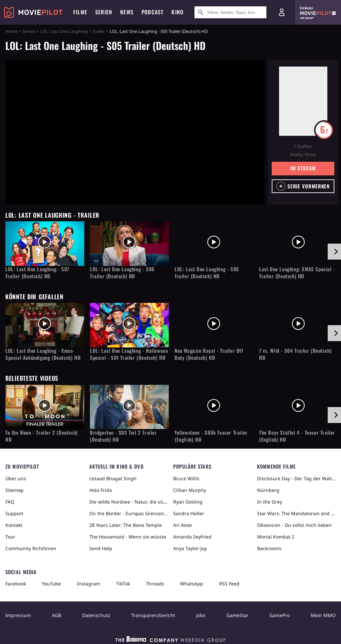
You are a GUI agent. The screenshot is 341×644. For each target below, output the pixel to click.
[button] (303, 186)
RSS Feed (229, 584)
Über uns (16, 478)
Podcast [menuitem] (153, 12)
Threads (155, 584)
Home (11, 31)
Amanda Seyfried (192, 537)
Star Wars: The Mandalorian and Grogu (296, 513)
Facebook (16, 584)
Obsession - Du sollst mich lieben (294, 525)
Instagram (89, 584)
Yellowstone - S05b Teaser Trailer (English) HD (211, 436)
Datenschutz (96, 615)
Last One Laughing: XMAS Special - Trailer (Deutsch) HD (297, 273)
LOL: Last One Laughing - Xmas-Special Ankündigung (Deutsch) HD (43, 354)
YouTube (51, 584)
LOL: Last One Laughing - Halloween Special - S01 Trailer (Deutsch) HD (129, 354)
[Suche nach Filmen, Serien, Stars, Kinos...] (230, 12)
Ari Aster (183, 525)
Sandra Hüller (189, 513)
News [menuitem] (127, 12)
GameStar (237, 615)
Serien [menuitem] (104, 12)
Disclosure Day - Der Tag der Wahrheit (296, 478)
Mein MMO (323, 615)
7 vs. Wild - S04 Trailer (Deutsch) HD (295, 354)
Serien (29, 31)
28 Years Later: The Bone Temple (126, 525)
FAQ (10, 502)
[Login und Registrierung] (282, 12)
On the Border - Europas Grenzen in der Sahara (129, 513)
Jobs (201, 615)
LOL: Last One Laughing (64, 31)
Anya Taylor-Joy (190, 548)
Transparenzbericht (153, 615)
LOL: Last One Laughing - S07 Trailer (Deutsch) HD (37, 273)
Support (14, 513)
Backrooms (269, 548)
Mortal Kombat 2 (276, 537)
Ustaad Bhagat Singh (113, 478)
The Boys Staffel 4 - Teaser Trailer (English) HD (297, 436)
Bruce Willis (186, 478)
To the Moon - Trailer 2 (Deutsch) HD (42, 436)
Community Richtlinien (31, 548)
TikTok (123, 584)
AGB (57, 615)
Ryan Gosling (188, 502)
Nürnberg (268, 490)
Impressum (18, 615)
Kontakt (14, 525)
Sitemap (14, 490)
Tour (10, 537)
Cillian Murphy (190, 490)
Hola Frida (101, 490)
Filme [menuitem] (80, 12)
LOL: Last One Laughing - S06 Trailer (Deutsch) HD (122, 273)
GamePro (280, 615)
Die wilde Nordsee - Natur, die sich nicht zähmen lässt (129, 502)
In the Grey (270, 502)
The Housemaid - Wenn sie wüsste (128, 537)
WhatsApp (192, 584)
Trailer (99, 31)
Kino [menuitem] (177, 12)
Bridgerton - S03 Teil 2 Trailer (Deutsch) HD (124, 436)
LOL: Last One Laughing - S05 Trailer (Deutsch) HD (207, 273)
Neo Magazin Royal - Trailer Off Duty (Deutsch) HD (209, 354)
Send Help (101, 548)
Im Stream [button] (303, 168)
